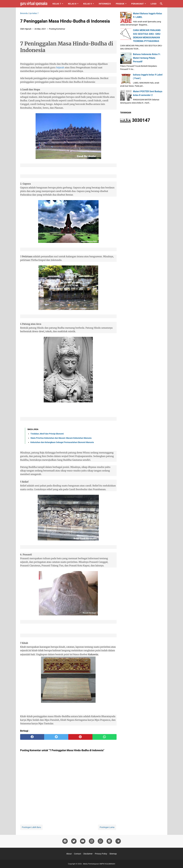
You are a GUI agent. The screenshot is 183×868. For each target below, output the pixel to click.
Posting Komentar (57, 29)
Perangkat (138, 4)
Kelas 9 (88, 4)
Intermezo (105, 4)
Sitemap (113, 854)
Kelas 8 (72, 4)
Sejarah (60, 67)
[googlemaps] (109, 841)
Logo (154, 4)
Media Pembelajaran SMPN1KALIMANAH (99, 864)
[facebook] (32, 737)
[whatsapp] (104, 737)
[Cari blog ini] (161, 4)
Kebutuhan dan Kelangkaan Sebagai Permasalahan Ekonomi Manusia (62, 442)
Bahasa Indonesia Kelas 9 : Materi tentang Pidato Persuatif (147, 58)
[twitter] (56, 737)
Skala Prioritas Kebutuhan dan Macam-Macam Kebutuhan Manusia (61, 438)
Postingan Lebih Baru (31, 827)
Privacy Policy (101, 854)
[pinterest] (80, 737)
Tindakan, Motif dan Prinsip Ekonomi (47, 434)
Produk (120, 4)
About (69, 854)
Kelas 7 (57, 4)
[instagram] (92, 841)
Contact (78, 854)
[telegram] (118, 841)
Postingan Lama (107, 827)
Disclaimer (88, 854)
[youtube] (83, 841)
